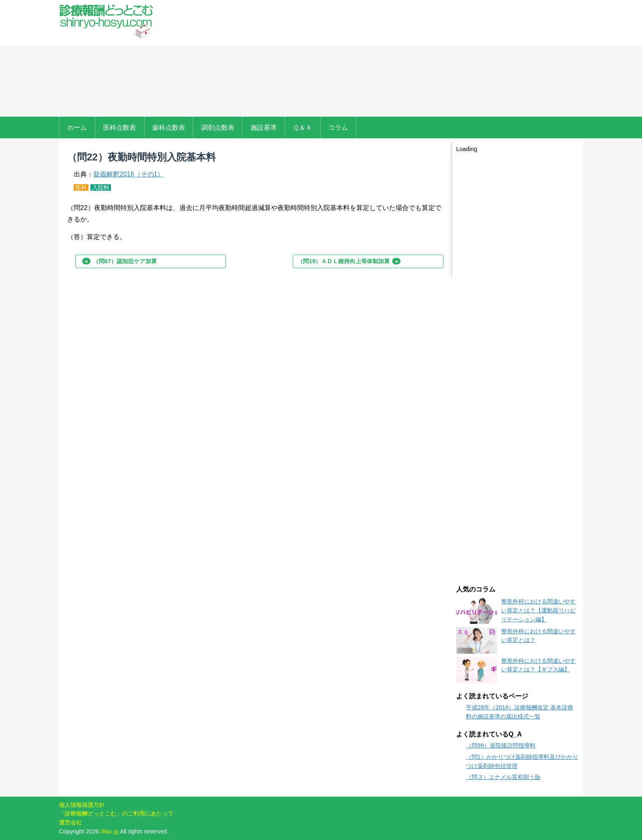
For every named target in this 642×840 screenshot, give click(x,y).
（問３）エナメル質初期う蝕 (503, 777)
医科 (81, 187)
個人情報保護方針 (82, 805)
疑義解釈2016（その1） (129, 174)
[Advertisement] (373, 59)
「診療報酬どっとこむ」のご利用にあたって (116, 813)
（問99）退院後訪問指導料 (501, 745)
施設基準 (264, 128)
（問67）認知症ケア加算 (120, 261)
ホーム (77, 128)
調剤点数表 (218, 128)
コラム (338, 128)
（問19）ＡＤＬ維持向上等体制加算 (349, 261)
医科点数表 (120, 128)
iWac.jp (110, 831)
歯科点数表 (169, 128)
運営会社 (70, 822)
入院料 (101, 187)
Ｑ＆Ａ (302, 128)
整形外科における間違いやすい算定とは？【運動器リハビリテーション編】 (538, 610)
